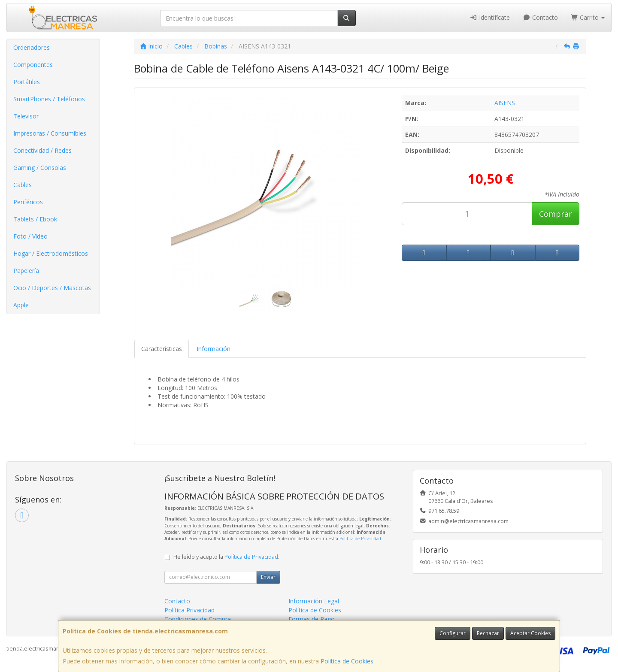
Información (214, 349)
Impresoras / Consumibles (50, 133)
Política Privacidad (189, 610)
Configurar (453, 633)
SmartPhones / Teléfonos (49, 99)
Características (162, 349)
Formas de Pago (312, 619)
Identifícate (490, 17)
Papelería (26, 271)
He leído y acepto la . (226, 557)
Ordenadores (32, 47)
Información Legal (314, 601)
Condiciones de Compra (198, 619)
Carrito (588, 17)
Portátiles (27, 82)
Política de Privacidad (360, 539)
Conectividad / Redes (42, 150)
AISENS (505, 103)
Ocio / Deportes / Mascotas (52, 288)
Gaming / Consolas (40, 168)
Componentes (33, 65)
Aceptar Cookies (530, 633)
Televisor (26, 116)
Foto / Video (30, 236)
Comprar (556, 214)
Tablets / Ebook (35, 219)
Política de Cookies (347, 661)
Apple (21, 305)
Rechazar (488, 633)
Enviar (268, 577)
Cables (23, 185)
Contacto (540, 17)
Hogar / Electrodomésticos (51, 253)
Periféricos (28, 202)
